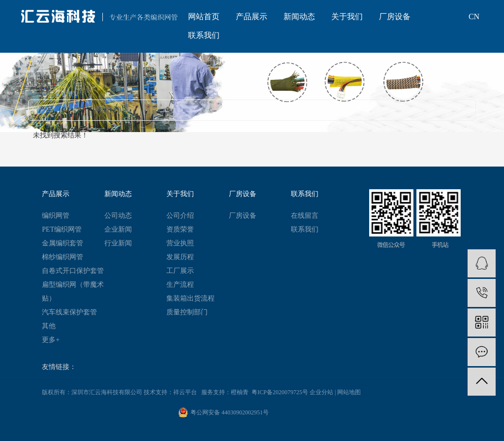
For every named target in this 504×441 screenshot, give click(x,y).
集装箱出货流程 (190, 298)
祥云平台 (185, 392)
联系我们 (204, 35)
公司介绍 (180, 216)
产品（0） (56, 110)
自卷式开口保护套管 (73, 271)
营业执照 (180, 243)
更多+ (51, 340)
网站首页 (204, 17)
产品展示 (252, 17)
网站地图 (349, 392)
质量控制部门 (187, 312)
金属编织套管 (63, 243)
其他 (49, 326)
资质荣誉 (180, 229)
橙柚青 (240, 392)
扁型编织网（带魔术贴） (73, 291)
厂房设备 (395, 17)
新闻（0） (111, 110)
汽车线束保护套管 (69, 312)
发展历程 (180, 257)
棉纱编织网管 (63, 257)
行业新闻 (118, 243)
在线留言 (305, 216)
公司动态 (118, 216)
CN (474, 17)
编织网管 (56, 216)
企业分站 (321, 392)
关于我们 (347, 17)
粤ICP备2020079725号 (280, 392)
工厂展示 (180, 271)
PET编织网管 (62, 229)
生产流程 (180, 285)
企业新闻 (118, 229)
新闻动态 (299, 17)
